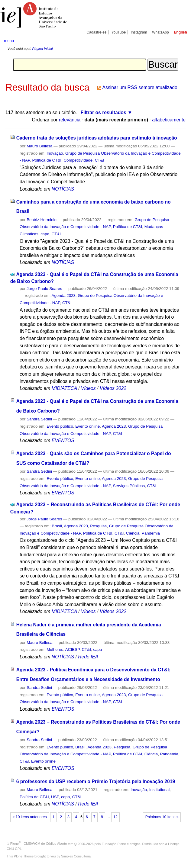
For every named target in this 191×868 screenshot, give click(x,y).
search (178, 40)
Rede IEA (88, 657)
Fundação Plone (114, 844)
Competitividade (78, 160)
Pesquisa (98, 526)
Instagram (139, 32)
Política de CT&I (47, 160)
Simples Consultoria (76, 856)
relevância (70, 120)
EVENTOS (63, 440)
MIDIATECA (64, 388)
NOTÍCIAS (63, 189)
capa (45, 234)
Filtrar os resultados (104, 113)
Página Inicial (42, 49)
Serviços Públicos (129, 486)
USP (55, 797)
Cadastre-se (96, 32)
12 (115, 817)
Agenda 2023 (64, 296)
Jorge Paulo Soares (44, 289)
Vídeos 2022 (113, 388)
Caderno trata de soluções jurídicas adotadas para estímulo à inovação (97, 138)
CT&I (99, 160)
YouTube (119, 32)
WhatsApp (160, 32)
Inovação (55, 153)
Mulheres (55, 649)
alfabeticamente (169, 120)
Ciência (133, 533)
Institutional (160, 790)
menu (9, 41)
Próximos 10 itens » (162, 817)
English (180, 32)
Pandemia (151, 533)
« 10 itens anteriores (30, 817)
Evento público (60, 426)
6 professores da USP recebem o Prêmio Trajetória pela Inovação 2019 (96, 781)
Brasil (57, 526)
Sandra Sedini (39, 419)
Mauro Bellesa (39, 146)
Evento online (87, 426)
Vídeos (88, 388)
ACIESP (72, 649)
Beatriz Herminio (42, 220)
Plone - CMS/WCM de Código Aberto (39, 844)
